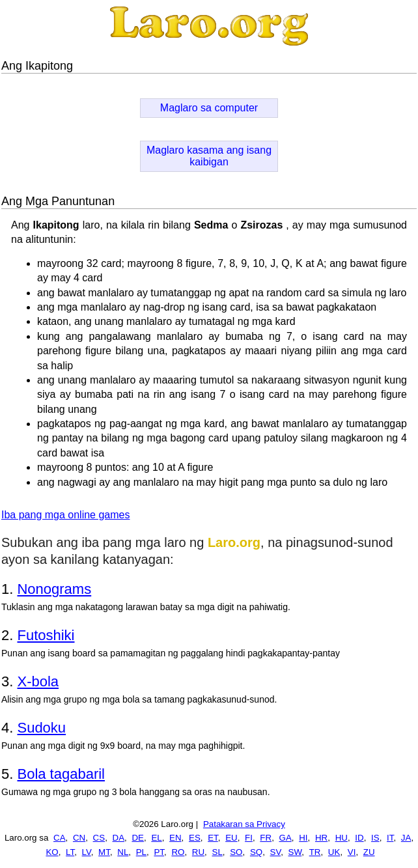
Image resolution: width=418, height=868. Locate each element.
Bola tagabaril (61, 774)
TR (315, 852)
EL (156, 838)
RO (178, 852)
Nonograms (54, 589)
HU (341, 838)
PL (141, 852)
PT (159, 852)
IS (375, 838)
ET (213, 838)
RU (198, 852)
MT (104, 852)
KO (52, 852)
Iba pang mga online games (65, 515)
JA (406, 838)
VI (352, 852)
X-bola (38, 681)
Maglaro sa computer (209, 108)
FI (249, 838)
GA (286, 838)
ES (195, 838)
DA (119, 838)
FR (266, 838)
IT (390, 838)
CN (79, 838)
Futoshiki (46, 635)
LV (87, 852)
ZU (369, 852)
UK (334, 852)
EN (175, 838)
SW (295, 852)
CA (60, 838)
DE (138, 838)
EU (231, 838)
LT (70, 852)
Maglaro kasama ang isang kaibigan (209, 156)
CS (99, 838)
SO (236, 852)
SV (276, 852)
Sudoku (41, 728)
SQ (256, 852)
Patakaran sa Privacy (244, 824)
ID (359, 838)
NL (123, 852)
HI (303, 838)
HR (321, 838)
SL (217, 852)
